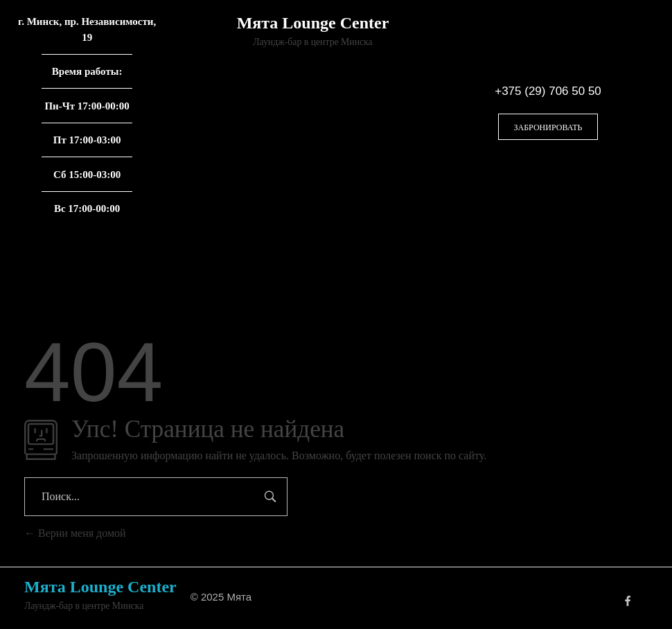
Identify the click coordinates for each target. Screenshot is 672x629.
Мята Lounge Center (313, 23)
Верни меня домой (75, 533)
